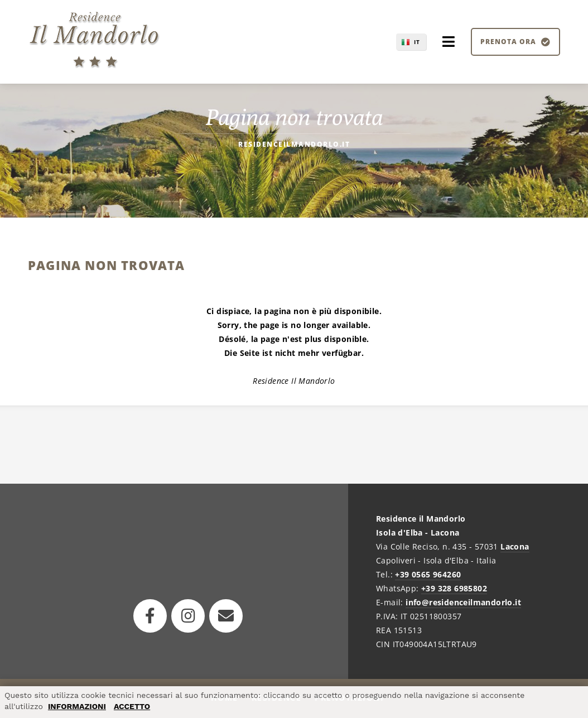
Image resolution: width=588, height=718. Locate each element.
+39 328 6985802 (454, 588)
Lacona (515, 546)
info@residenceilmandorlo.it (463, 602)
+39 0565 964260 (428, 574)
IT (417, 42)
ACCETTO (132, 706)
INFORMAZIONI (77, 706)
